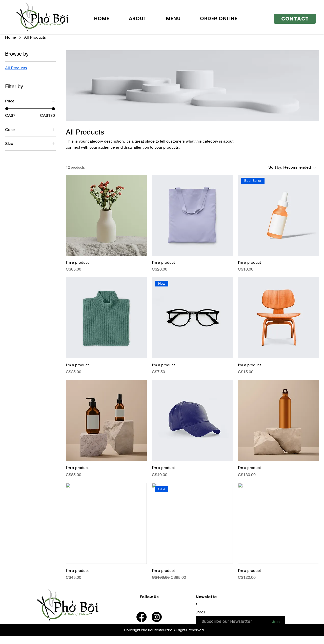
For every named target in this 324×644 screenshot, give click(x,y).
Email (200, 612)
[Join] (276, 621)
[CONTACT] (295, 19)
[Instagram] (157, 617)
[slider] (7, 109)
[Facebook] (141, 617)
